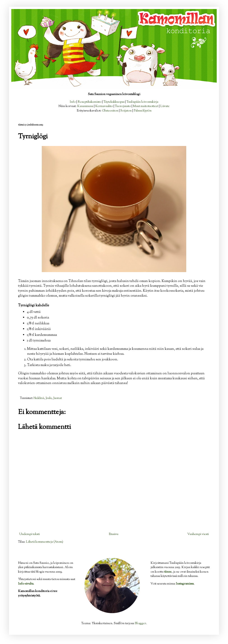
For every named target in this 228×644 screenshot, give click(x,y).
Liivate (165, 106)
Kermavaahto (104, 106)
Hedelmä (39, 398)
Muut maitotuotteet (146, 106)
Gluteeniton (110, 111)
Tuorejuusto (123, 106)
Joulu (49, 398)
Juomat (58, 398)
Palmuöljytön (143, 111)
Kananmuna (85, 106)
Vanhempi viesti (198, 534)
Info (73, 102)
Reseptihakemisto (90, 102)
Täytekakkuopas (114, 102)
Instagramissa (185, 584)
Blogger (140, 624)
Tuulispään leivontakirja (142, 102)
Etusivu (114, 534)
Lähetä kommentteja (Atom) (45, 542)
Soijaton (126, 111)
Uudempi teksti (29, 534)
